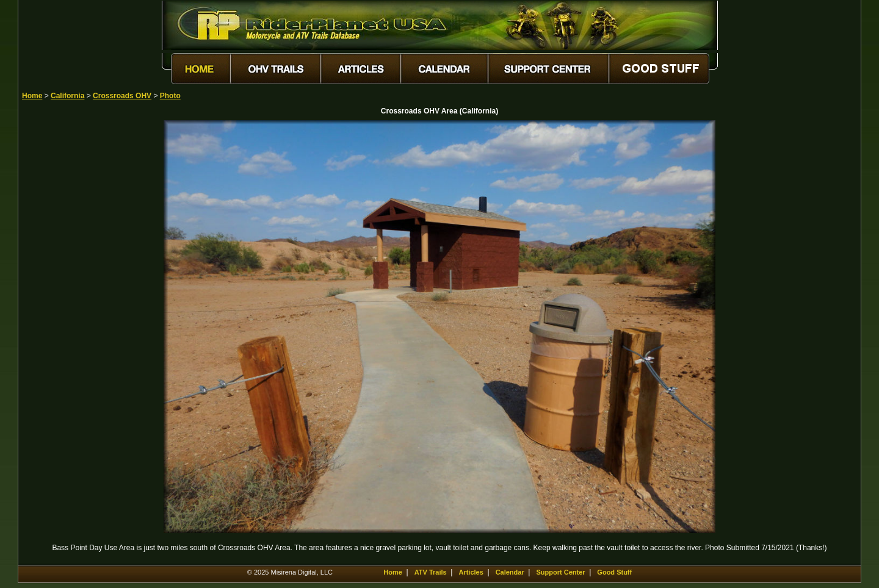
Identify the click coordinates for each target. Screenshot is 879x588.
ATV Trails (431, 572)
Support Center (561, 572)
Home (32, 96)
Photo (170, 96)
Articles (471, 572)
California (67, 96)
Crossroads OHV (122, 96)
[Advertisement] (65, 303)
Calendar (510, 572)
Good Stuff (614, 572)
